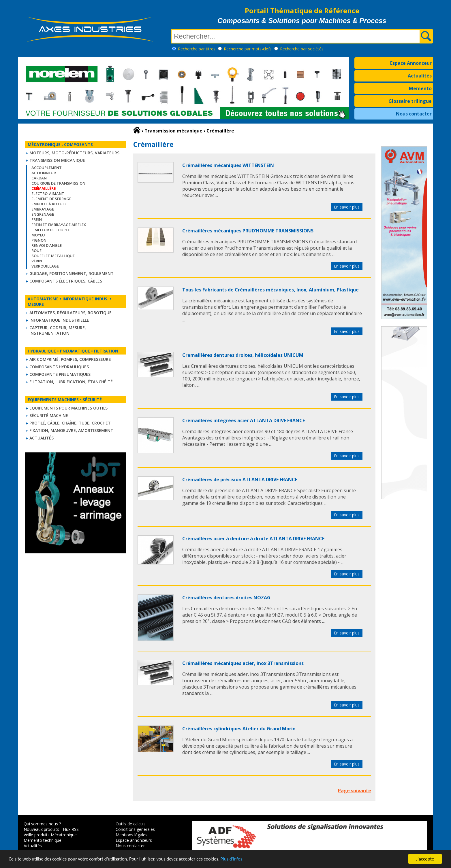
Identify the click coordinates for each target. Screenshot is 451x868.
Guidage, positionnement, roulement (72, 273)
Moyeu (38, 235)
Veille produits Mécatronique (50, 835)
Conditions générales (135, 829)
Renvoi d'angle (47, 245)
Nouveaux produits (41, 829)
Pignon (39, 240)
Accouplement (47, 168)
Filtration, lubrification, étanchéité (71, 382)
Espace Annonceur (411, 63)
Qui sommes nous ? (42, 824)
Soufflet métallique (53, 256)
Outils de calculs (131, 824)
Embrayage (43, 209)
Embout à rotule (49, 204)
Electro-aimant (48, 194)
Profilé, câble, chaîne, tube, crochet (70, 423)
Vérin (37, 261)
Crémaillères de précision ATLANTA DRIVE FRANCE (240, 480)
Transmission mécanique (57, 160)
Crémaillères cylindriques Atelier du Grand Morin (239, 729)
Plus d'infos (238, 860)
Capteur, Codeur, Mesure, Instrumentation (58, 330)
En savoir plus (347, 207)
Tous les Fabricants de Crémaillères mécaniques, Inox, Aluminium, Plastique (270, 290)
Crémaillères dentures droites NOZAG (226, 598)
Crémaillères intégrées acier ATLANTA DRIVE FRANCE (244, 420)
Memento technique (43, 840)
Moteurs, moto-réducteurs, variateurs (74, 153)
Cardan (39, 178)
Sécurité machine (49, 415)
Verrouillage (45, 266)
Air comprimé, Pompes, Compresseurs (70, 359)
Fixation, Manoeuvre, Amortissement (71, 430)
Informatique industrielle (59, 320)
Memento (420, 88)
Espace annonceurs (134, 840)
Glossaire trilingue (410, 101)
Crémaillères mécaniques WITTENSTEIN (228, 165)
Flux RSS (71, 829)
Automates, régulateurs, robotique (71, 313)
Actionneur (44, 173)
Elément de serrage (51, 199)
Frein (37, 219)
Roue (36, 251)
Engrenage (43, 214)
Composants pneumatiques (60, 374)
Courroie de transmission (58, 183)
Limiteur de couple (51, 230)
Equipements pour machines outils (68, 408)
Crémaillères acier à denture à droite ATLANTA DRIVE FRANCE (253, 539)
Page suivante (355, 791)
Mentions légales (131, 835)
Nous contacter (414, 114)
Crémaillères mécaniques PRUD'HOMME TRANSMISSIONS (248, 231)
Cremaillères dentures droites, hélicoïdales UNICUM (243, 355)
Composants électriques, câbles (66, 281)
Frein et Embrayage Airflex (59, 225)
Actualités (420, 76)
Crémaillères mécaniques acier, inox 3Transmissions (243, 663)
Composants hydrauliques (59, 367)
